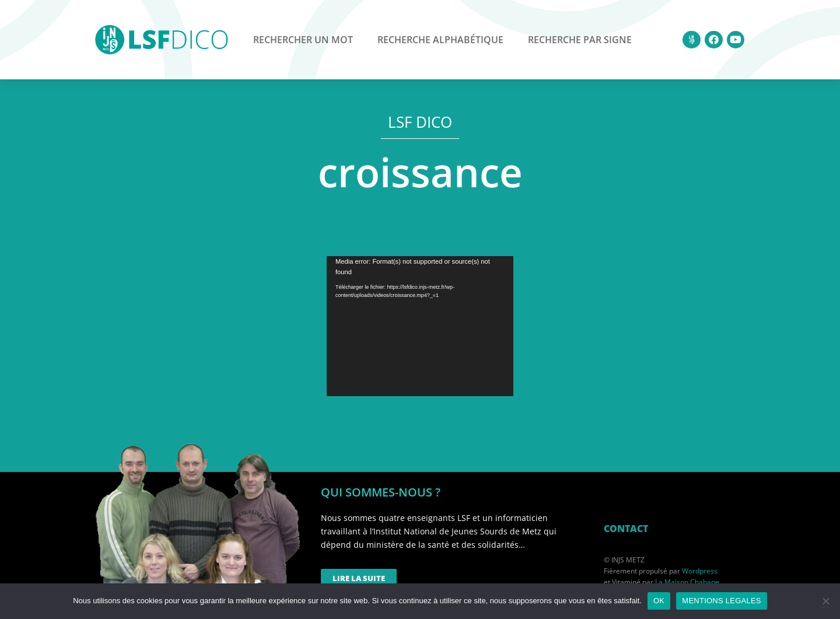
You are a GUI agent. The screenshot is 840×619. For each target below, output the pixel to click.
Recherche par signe (580, 40)
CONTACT (626, 529)
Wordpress (700, 571)
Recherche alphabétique (440, 40)
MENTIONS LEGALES (721, 601)
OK (659, 601)
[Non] (825, 601)
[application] (420, 326)
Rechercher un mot (303, 40)
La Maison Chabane (687, 582)
